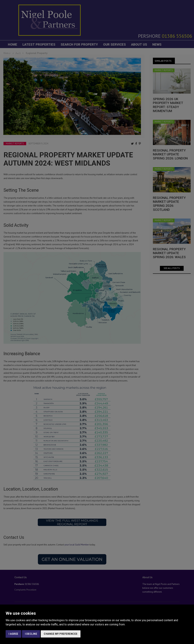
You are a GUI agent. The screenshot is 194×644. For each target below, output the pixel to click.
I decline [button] (31, 634)
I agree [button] (13, 634)
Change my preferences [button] (61, 634)
